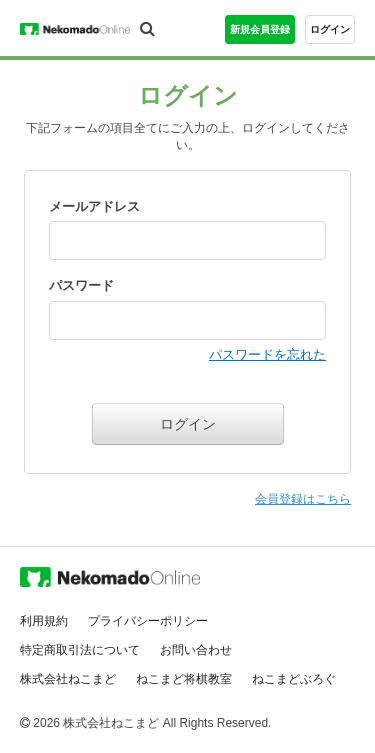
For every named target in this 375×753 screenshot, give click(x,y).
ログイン (330, 29)
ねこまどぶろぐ (294, 679)
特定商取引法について (80, 650)
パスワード (81, 285)
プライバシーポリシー (148, 621)
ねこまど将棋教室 (184, 679)
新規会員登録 (260, 29)
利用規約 (44, 621)
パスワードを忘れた (267, 354)
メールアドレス (94, 206)
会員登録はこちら (303, 499)
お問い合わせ (196, 650)
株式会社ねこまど (68, 679)
